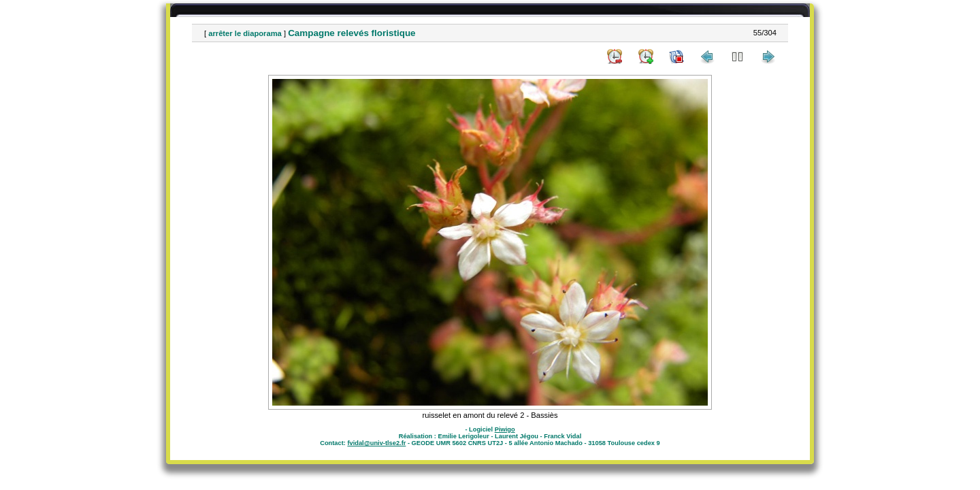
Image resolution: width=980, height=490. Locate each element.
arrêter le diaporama (245, 33)
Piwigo (505, 429)
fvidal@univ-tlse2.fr (376, 443)
